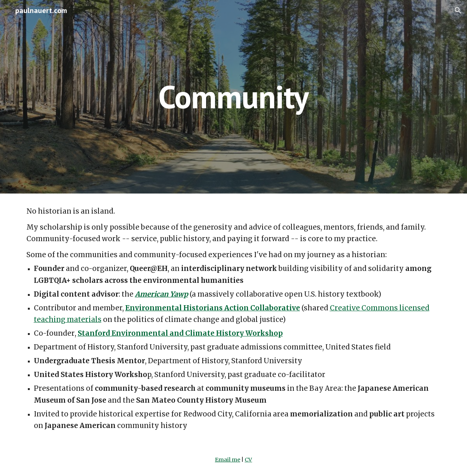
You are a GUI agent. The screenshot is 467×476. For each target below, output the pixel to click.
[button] (458, 10)
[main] (233, 97)
